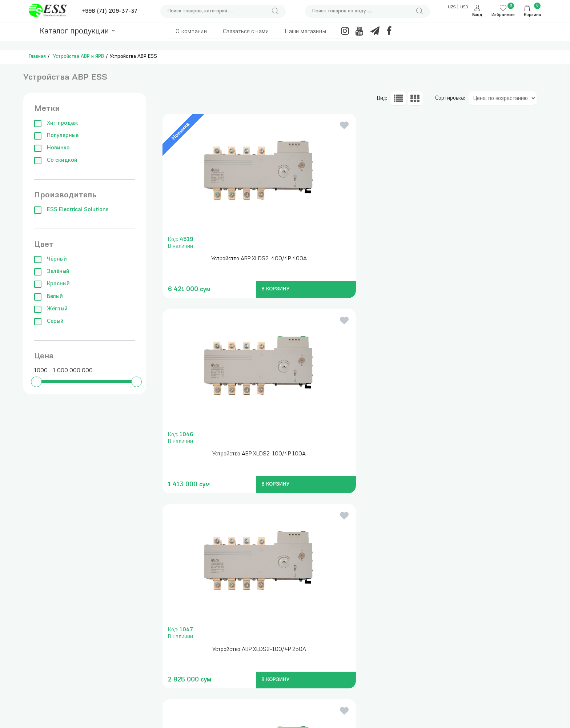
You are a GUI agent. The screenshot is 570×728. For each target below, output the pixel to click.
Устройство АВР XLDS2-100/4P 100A (352, 259)
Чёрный (51, 259)
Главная (37, 57)
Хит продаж (56, 123)
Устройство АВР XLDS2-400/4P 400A (222, 259)
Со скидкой (56, 160)
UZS (452, 7)
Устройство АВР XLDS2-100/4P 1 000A (352, 454)
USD (464, 7)
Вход (477, 15)
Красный (52, 284)
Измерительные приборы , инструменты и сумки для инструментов (147, 622)
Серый (49, 321)
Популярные (56, 136)
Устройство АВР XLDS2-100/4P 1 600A (482, 454)
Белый (49, 297)
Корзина (533, 15)
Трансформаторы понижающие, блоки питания (214, 633)
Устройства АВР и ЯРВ (79, 57)
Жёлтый (51, 309)
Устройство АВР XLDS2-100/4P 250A (482, 259)
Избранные (503, 15)
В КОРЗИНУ (235, 289)
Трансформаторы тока (217, 616)
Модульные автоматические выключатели (136, 682)
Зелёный (52, 272)
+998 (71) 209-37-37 (109, 11)
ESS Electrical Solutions (71, 210)
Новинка (52, 148)
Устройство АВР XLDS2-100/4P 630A (222, 454)
